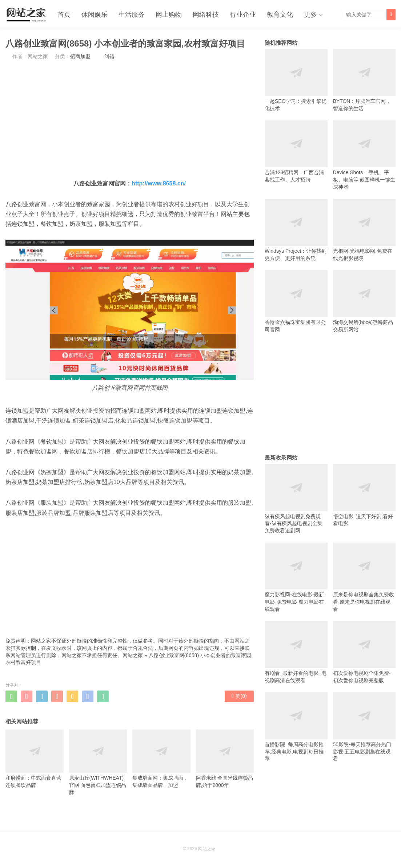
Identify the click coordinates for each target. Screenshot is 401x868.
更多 (310, 15)
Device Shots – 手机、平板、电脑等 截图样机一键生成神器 (364, 155)
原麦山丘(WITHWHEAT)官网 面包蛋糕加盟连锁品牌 (98, 762)
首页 (64, 15)
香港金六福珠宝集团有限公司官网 (296, 301)
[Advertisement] (130, 119)
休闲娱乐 (95, 15)
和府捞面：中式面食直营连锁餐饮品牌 (35, 759)
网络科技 (206, 15)
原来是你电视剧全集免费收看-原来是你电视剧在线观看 (364, 577)
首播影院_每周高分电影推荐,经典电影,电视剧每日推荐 (296, 727)
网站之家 (133, 655)
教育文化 (280, 15)
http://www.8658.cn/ (159, 183)
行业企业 (243, 15)
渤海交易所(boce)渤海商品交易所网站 (364, 301)
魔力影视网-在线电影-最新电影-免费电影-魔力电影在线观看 (296, 577)
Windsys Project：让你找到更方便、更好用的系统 (296, 230)
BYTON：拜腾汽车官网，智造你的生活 (364, 80)
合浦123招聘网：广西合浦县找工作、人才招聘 (296, 151)
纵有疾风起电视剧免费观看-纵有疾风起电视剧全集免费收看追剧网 (296, 499)
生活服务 (132, 15)
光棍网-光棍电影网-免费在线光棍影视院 (364, 230)
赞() (239, 696)
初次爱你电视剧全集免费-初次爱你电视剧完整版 (364, 652)
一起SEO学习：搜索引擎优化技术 (296, 80)
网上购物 (169, 15)
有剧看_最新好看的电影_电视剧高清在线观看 (296, 652)
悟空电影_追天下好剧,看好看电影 (364, 495)
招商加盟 (80, 56)
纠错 (109, 56)
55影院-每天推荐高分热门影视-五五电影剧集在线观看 (364, 727)
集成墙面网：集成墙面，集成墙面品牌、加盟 (161, 759)
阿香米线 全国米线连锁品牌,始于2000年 (225, 759)
